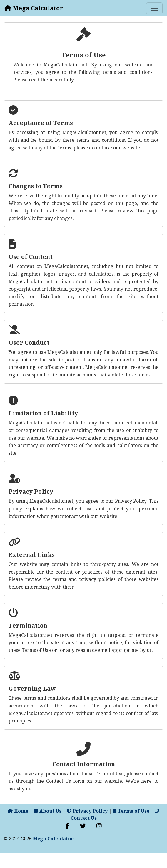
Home (18, 811)
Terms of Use (131, 811)
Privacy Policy (87, 811)
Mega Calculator (53, 839)
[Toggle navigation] (154, 8)
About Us (47, 811)
